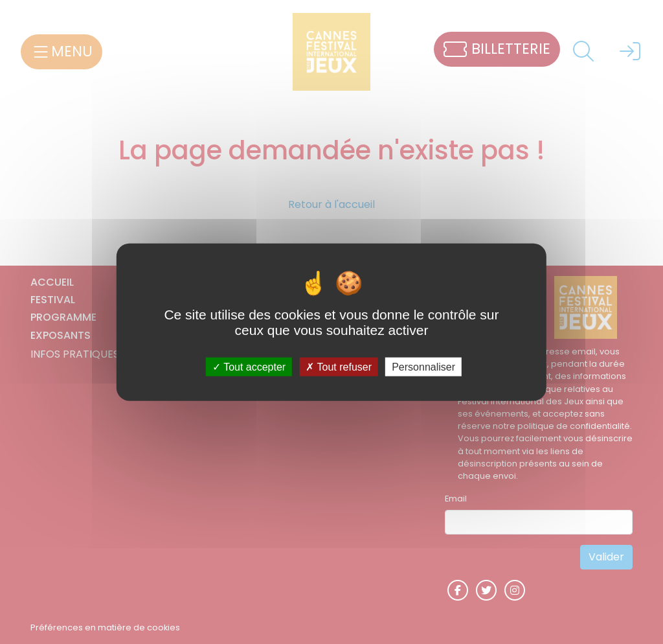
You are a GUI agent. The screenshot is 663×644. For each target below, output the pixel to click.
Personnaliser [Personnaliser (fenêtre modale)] (423, 366)
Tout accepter (249, 366)
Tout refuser (339, 366)
